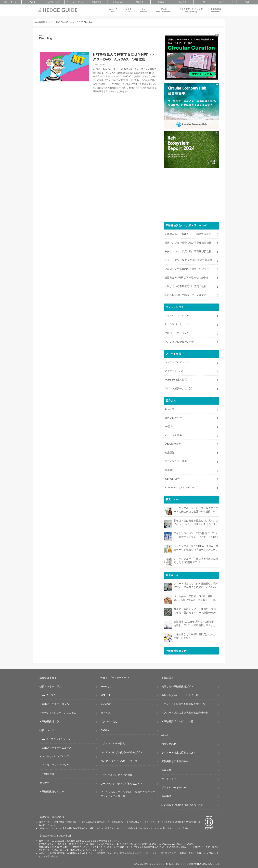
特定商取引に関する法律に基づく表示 (182, 804)
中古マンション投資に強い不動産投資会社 (188, 251)
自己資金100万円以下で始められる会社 (186, 277)
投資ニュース (47, 730)
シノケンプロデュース (177, 362)
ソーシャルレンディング (55, 756)
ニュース (113, 10)
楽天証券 (169, 408)
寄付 (247, 2)
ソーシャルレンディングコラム (59, 712)
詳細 (185, 828)
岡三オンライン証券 (176, 461)
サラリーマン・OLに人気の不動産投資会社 (188, 259)
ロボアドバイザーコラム (55, 703)
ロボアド (54, 2)
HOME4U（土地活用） (177, 379)
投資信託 (161, 2)
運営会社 (166, 769)
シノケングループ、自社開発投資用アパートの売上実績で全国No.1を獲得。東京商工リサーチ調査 (196, 509)
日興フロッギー (173, 417)
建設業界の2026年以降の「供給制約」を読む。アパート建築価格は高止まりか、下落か (195, 623)
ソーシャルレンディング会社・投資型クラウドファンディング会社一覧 (128, 793)
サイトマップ (169, 778)
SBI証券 (169, 426)
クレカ (226, 2)
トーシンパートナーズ (177, 324)
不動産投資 (97, 2)
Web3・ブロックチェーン (56, 738)
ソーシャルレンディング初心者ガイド (122, 783)
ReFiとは (105, 712)
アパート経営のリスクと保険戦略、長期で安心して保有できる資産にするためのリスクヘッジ (196, 585)
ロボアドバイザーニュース (57, 747)
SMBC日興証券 (173, 443)
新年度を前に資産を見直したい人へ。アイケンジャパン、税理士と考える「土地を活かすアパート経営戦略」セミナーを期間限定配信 (196, 522)
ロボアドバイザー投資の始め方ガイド (122, 752)
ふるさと (118, 2)
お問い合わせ (169, 743)
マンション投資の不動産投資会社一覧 (185, 703)
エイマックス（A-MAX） (178, 315)
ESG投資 (140, 2)
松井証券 (169, 452)
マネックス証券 (173, 434)
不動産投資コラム (52, 721)
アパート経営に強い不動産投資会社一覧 (186, 712)
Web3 (164, 10)
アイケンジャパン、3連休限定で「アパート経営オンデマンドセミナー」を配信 (196, 534)
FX (204, 2)
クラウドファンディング (191, 10)
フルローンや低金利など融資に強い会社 (187, 268)
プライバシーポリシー (174, 787)
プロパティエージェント (178, 332)
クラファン (75, 2)
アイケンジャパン (174, 370)
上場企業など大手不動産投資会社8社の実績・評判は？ (195, 636)
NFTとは (105, 694)
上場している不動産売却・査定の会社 (186, 286)
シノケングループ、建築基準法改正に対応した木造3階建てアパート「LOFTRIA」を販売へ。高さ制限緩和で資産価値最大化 (196, 560)
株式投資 (183, 2)
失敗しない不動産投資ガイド (177, 686)
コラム (128, 10)
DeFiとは (106, 703)
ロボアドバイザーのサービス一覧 (119, 760)
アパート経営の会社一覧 (178, 388)
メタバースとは (109, 721)
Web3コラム (49, 694)
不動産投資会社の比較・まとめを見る (186, 294)
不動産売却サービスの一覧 (179, 721)
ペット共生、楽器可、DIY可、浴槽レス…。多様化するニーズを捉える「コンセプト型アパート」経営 (196, 598)
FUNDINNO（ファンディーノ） (182, 487)
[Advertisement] (99, 140)
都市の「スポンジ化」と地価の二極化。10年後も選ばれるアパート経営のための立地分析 (196, 610)
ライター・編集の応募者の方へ (179, 752)
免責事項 (166, 796)
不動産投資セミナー (53, 791)
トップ (11, 2)
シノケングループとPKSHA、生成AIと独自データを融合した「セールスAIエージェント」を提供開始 (196, 547)
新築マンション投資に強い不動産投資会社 (188, 242)
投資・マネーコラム (51, 686)
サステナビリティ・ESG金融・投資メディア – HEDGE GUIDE (175, 864)
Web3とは (106, 686)
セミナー (144, 10)
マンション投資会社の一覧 (179, 341)
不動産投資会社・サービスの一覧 (180, 694)
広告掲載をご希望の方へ (175, 761)
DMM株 (169, 469)
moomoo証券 (172, 478)
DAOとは (106, 729)
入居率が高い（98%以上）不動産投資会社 (188, 233)
